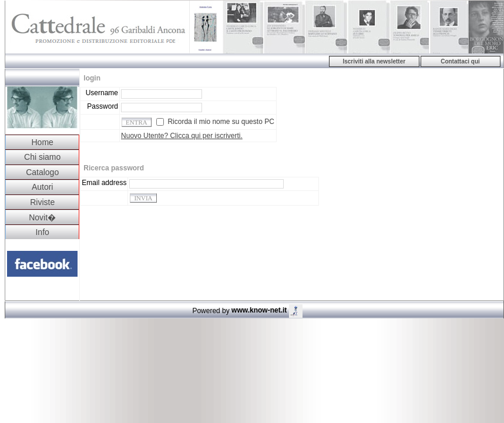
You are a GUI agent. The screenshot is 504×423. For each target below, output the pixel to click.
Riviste (42, 202)
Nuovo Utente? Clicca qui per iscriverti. (182, 136)
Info (42, 232)
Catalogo (42, 172)
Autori (43, 187)
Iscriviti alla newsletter (374, 61)
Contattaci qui (460, 61)
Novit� (42, 217)
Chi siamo (42, 157)
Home (42, 142)
